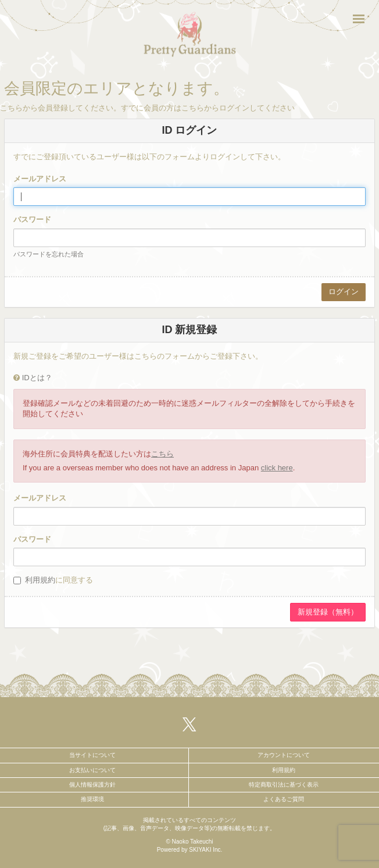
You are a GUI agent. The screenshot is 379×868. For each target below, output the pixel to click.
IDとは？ (37, 378)
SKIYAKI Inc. (205, 850)
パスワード (32, 219)
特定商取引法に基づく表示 (284, 785)
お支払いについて (92, 770)
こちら (162, 454)
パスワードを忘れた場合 (49, 254)
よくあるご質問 (284, 799)
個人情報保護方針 (92, 785)
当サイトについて (92, 755)
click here (277, 468)
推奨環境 (92, 799)
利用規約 (40, 580)
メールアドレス (40, 179)
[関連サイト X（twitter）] (189, 724)
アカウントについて (284, 755)
